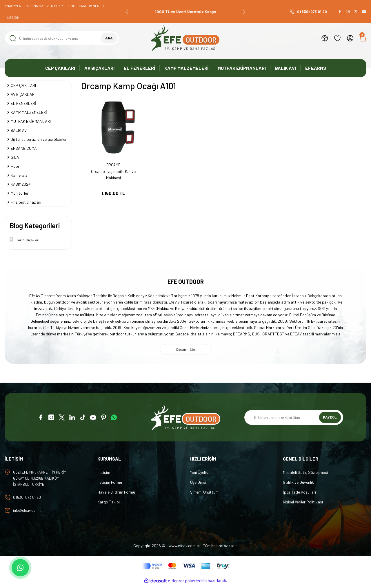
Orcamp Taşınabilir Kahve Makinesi (113, 175)
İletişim (104, 474)
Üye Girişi (198, 484)
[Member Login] (350, 38)
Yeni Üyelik (199, 474)
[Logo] (185, 38)
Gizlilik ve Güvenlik (298, 484)
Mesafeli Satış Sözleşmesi (305, 474)
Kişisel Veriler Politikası (303, 503)
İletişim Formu (110, 484)
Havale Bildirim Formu (116, 493)
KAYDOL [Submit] (330, 419)
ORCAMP (113, 165)
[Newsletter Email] (294, 419)
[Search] (62, 38)
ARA (109, 38)
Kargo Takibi (109, 503)
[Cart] (363, 38)
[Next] (244, 12)
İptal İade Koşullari (299, 493)
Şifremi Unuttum (204, 493)
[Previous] (127, 12)
